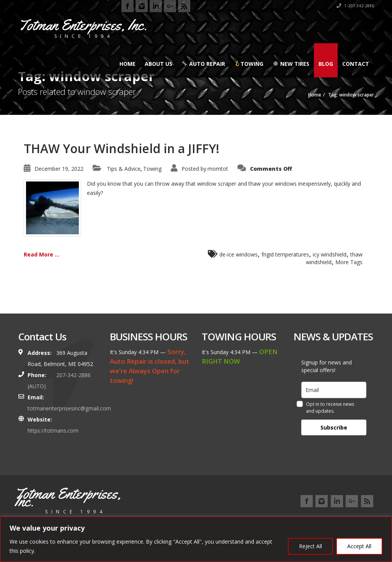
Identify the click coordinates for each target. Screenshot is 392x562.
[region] (196, 539)
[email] (334, 390)
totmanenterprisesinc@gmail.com (69, 408)
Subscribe (334, 427)
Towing (249, 64)
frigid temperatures (285, 254)
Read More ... (42, 254)
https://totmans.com (53, 430)
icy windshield (330, 254)
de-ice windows (238, 254)
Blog (326, 64)
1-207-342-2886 (355, 6)
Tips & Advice (124, 169)
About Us (158, 64)
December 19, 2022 (59, 169)
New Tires (291, 64)
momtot (218, 169)
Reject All (310, 546)
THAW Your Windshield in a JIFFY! (122, 148)
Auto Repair (203, 64)
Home (127, 64)
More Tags (349, 262)
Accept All (359, 546)
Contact (356, 64)
